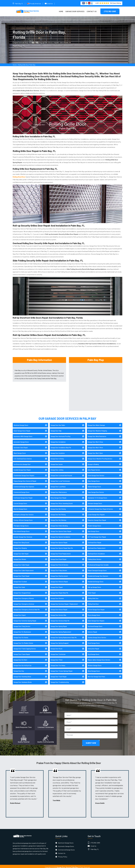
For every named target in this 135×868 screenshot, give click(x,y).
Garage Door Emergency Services (24, 603)
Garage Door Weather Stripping (97, 429)
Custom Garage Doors (20, 502)
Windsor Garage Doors (95, 664)
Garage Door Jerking (57, 469)
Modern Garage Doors (94, 524)
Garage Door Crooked (20, 580)
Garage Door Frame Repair (22, 653)
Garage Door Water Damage (96, 424)
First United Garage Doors (22, 530)
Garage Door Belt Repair (21, 552)
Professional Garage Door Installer (98, 564)
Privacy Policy (63, 855)
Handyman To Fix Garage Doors (97, 496)
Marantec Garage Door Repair (97, 519)
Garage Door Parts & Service (59, 564)
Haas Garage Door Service (96, 491)
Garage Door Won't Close (95, 441)
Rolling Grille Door (93, 597)
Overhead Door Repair (95, 541)
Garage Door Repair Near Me (59, 591)
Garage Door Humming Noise (22, 675)
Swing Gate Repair (93, 647)
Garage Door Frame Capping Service (25, 647)
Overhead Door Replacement (97, 547)
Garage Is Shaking (93, 463)
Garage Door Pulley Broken (59, 569)
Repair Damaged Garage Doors (97, 569)
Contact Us (92, 11)
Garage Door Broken (20, 558)
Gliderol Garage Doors (94, 485)
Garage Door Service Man (58, 614)
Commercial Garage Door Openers (24, 485)
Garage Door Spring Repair (59, 625)
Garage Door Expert (20, 614)
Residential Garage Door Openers (98, 575)
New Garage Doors (94, 530)
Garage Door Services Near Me (60, 619)
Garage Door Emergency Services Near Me (27, 608)
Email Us (50, 4)
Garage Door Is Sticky (57, 457)
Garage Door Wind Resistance (97, 435)
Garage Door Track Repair (59, 675)
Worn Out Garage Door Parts (96, 675)
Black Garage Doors (20, 452)
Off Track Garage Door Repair (97, 536)
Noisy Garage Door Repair (59, 496)
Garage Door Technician (58, 653)
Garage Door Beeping (20, 547)
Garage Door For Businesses (22, 631)
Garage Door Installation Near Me (61, 446)
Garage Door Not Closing (58, 508)
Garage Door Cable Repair (22, 564)
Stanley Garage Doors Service (97, 636)
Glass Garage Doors (94, 480)
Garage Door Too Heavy (58, 664)
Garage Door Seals (19, 586)
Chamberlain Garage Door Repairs (24, 474)
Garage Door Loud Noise (58, 485)
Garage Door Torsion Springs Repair (62, 670)
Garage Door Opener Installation (60, 536)
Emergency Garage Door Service (24, 513)
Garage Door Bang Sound (21, 541)
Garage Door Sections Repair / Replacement (64, 603)
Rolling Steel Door (93, 603)
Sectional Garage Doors (95, 625)
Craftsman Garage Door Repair (23, 496)
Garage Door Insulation (58, 452)
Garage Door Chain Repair (22, 575)
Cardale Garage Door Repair (22, 469)
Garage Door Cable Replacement (24, 569)
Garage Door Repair (57, 586)
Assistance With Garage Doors (23, 435)
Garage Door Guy (19, 670)
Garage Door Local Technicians (60, 480)
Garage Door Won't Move (95, 446)
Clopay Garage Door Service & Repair (25, 480)
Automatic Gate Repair (21, 446)
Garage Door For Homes (21, 636)
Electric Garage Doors (20, 508)
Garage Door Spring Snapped (60, 642)
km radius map (96, 385)
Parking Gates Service (95, 558)
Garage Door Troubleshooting (60, 681)
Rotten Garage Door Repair (96, 608)
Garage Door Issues (57, 463)
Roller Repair (92, 591)
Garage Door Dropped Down (22, 591)
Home (61, 11)
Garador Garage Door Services (23, 536)
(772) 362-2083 (110, 11)
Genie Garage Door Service (96, 474)
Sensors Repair (92, 631)
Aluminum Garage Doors (21, 424)
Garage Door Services (75, 11)
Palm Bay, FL (19, 4)
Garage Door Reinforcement (59, 575)
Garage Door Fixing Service (22, 625)
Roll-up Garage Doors (94, 586)
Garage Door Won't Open (95, 452)
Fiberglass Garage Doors (21, 524)
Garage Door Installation (58, 441)
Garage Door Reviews (57, 597)
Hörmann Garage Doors (95, 502)
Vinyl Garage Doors (94, 653)
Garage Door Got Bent (20, 658)
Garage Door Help (56, 429)
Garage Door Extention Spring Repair (25, 619)
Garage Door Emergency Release (24, 597)
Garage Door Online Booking (59, 524)
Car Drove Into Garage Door (22, 463)
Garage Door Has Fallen (58, 424)
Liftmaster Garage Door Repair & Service (100, 508)
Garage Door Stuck (56, 647)
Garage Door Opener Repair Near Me (62, 547)
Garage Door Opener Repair (59, 541)
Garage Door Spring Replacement (61, 631)
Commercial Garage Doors (22, 491)
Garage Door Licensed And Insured (61, 474)
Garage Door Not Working (58, 519)
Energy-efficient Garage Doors (23, 519)
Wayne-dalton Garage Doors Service (99, 658)
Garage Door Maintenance (59, 491)
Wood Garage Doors (94, 670)
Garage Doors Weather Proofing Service (100, 457)
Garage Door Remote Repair (59, 580)
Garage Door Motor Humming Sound (62, 502)
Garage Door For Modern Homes (23, 642)
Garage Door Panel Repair (59, 558)
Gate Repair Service (94, 469)
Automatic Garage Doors (21, 441)
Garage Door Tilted (56, 658)
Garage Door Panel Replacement (61, 552)
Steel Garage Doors (94, 642)
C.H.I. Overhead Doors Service (23, 457)
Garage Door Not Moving (58, 513)
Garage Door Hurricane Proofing (60, 435)
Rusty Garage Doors (94, 614)
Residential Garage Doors (96, 580)
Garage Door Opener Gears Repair (61, 530)
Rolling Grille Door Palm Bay (27, 66)
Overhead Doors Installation (96, 552)
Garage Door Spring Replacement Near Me (64, 636)
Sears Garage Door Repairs (96, 619)
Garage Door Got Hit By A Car (23, 664)
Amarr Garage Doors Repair (22, 429)
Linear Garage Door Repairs (96, 513)
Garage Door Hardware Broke (23, 681)
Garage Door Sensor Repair (59, 608)
